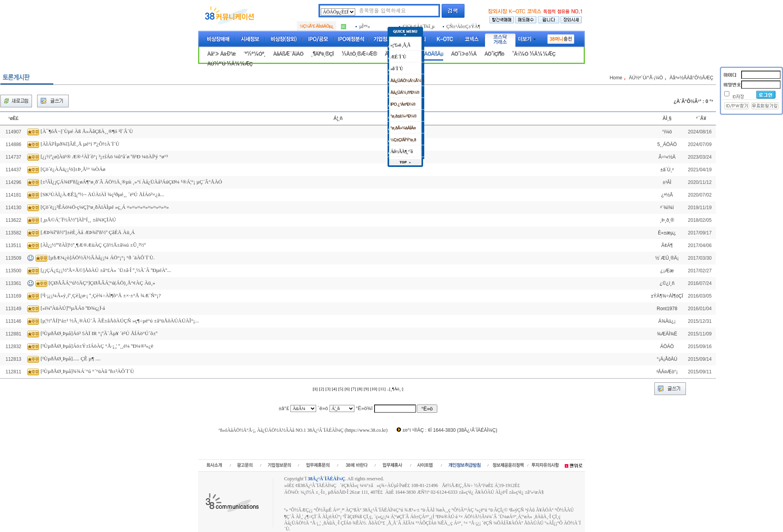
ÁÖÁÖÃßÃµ (430, 54)
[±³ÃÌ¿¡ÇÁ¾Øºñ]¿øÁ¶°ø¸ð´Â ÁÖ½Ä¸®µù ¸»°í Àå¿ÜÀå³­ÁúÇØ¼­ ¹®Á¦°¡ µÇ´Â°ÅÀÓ (131, 182)
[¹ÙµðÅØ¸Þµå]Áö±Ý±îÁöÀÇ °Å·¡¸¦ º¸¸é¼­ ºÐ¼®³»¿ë (97, 346)
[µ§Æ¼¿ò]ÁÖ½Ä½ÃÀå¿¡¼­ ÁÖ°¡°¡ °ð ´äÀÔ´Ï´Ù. (102, 258)
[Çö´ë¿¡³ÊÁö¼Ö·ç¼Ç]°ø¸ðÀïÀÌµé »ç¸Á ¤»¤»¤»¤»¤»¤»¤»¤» (105, 207)
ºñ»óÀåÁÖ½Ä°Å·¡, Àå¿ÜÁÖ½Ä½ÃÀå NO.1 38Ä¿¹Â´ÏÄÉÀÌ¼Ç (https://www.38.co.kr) (303, 430)
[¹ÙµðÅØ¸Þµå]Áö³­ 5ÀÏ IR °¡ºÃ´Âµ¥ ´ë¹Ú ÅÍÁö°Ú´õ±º (99, 333)
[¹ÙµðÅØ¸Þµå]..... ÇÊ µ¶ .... (71, 359)
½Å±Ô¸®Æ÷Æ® (359, 54)
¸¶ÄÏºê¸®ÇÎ (322, 54)
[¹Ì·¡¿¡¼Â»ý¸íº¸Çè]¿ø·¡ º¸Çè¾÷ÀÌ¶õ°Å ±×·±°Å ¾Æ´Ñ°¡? (101, 295)
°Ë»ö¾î (364, 408)
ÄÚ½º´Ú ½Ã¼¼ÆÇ (230, 64)
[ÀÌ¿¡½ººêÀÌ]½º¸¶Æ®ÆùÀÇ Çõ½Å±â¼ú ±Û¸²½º (93, 245)
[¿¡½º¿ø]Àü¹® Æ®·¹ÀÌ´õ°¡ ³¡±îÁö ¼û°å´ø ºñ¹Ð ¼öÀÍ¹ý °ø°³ (104, 156)
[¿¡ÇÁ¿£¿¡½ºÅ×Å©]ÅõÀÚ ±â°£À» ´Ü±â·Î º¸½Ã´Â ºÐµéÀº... (106, 270)
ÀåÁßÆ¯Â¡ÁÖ (288, 54)
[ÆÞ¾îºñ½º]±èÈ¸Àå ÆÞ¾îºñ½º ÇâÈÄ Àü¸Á (88, 232)
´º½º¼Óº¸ (254, 54)
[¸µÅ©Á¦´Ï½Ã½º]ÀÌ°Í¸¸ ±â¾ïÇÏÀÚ (78, 220)
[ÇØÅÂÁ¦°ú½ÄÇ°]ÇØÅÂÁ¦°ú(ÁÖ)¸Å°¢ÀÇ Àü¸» (102, 283)
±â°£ (284, 408)
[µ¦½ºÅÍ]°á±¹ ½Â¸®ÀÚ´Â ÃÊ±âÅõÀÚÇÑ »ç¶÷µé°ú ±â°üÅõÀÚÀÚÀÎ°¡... (120, 321)
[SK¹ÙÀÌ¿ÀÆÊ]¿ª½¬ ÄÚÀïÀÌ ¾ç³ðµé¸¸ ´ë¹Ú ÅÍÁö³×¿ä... (102, 194)
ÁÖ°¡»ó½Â (464, 54)
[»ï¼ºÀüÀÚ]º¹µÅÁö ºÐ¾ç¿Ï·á (73, 308)
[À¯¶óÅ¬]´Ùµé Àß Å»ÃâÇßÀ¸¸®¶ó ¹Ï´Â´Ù (87, 131)
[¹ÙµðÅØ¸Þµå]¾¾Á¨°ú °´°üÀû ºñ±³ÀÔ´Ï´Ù (87, 371)
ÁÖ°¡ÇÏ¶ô (494, 54)
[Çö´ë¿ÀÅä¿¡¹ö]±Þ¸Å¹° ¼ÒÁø (73, 169)
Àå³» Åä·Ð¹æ (221, 54)
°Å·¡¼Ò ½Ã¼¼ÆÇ (534, 54)
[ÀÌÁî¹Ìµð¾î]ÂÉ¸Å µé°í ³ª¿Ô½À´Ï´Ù (80, 144)
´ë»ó (323, 408)
